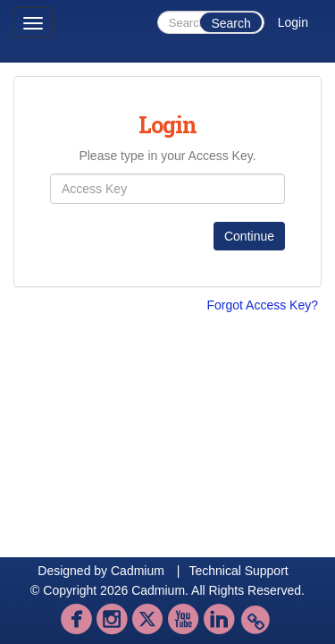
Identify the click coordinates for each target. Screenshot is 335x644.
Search (230, 23)
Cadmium (138, 571)
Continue (249, 236)
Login (293, 22)
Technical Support (238, 571)
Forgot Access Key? (262, 305)
